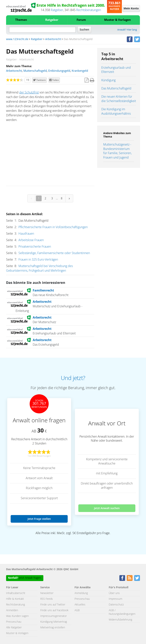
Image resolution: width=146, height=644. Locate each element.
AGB (77, 610)
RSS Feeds (47, 599)
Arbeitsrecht (53, 39)
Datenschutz (116, 605)
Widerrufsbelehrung (120, 620)
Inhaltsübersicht (16, 593)
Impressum (115, 599)
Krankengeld (80, 71)
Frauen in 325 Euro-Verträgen (38, 260)
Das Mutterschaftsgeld (116, 89)
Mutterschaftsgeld (35, 71)
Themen (21, 20)
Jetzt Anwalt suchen (107, 508)
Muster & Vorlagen (117, 20)
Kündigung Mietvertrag (54, 622)
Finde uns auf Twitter (53, 605)
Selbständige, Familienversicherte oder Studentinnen (54, 253)
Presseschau (14, 622)
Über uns (114, 593)
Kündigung (108, 80)
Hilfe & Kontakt (15, 599)
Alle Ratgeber (14, 628)
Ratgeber (57, 10)
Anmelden (12, 610)
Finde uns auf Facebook (54, 610)
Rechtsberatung (15, 605)
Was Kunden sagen (17, 616)
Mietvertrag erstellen (53, 628)
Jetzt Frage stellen (39, 519)
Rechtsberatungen (89, 10)
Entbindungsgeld (59, 71)
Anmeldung (81, 593)
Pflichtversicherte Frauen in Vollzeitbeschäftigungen (53, 227)
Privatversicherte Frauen (35, 247)
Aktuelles (80, 605)
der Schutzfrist (29, 93)
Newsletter (47, 593)
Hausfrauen (26, 234)
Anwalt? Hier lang (127, 30)
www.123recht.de (17, 39)
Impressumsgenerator (54, 616)
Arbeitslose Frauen (31, 240)
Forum (81, 20)
